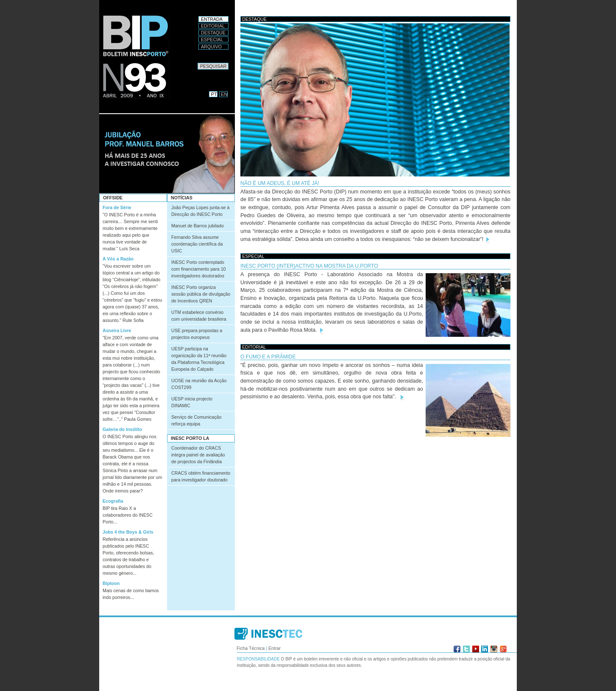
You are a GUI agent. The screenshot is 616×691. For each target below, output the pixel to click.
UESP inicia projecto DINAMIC (192, 402)
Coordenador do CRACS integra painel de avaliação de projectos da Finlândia (198, 455)
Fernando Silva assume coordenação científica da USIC (197, 244)
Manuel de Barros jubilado (198, 226)
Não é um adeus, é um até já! (280, 183)
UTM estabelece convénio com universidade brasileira (199, 316)
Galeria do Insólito (122, 429)
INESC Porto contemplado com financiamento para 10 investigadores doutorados (199, 269)
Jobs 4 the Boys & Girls (128, 532)
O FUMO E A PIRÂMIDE (268, 357)
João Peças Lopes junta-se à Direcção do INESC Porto (200, 211)
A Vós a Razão (118, 259)
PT (214, 94)
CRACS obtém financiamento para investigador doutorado (201, 476)
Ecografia (113, 501)
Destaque (213, 33)
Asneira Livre (117, 330)
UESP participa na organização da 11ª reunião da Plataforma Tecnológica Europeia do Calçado (199, 359)
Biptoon (111, 583)
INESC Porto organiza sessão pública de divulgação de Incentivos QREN (201, 294)
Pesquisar (197, 63)
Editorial (213, 26)
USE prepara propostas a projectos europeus (197, 334)
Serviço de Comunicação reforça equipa (196, 420)
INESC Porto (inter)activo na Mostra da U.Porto (309, 266)
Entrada (212, 19)
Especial (212, 39)
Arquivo (211, 47)
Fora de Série (117, 207)
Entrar (275, 648)
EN (224, 94)
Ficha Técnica (251, 648)
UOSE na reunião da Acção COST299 (199, 384)
